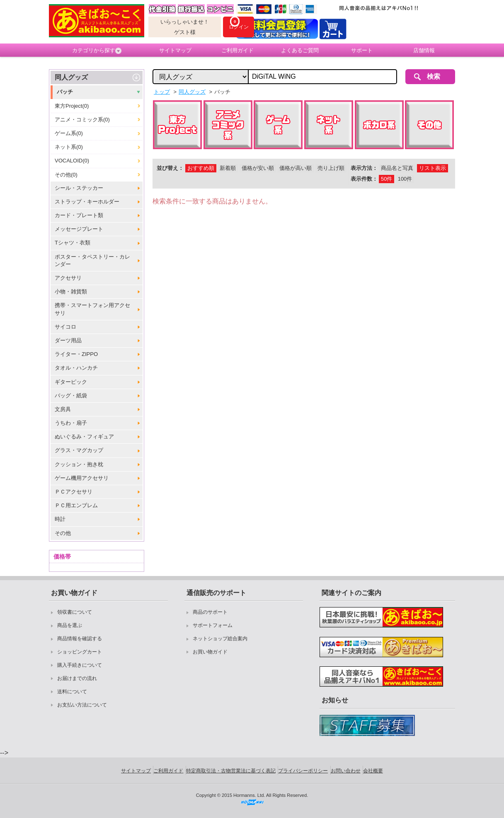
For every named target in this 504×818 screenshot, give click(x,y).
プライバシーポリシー (303, 771)
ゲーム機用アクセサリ (82, 478)
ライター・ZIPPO (76, 354)
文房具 (63, 409)
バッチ (65, 92)
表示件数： (364, 179)
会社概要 (373, 771)
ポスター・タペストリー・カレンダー (92, 260)
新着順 (228, 168)
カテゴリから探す (97, 51)
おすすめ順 (201, 168)
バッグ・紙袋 (71, 396)
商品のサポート (210, 612)
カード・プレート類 (79, 215)
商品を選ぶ (70, 625)
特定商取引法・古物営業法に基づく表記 (231, 771)
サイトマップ (175, 50)
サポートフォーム (213, 625)
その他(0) (66, 175)
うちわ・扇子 (71, 423)
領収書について (75, 612)
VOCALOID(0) (72, 161)
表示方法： (364, 168)
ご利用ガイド (237, 50)
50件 (386, 179)
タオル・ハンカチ (76, 368)
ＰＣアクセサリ (74, 492)
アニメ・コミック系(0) (82, 120)
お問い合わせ (346, 771)
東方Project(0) (72, 106)
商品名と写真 (397, 168)
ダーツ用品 (68, 340)
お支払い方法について (82, 705)
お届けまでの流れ (77, 678)
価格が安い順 (258, 168)
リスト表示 (433, 168)
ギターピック (71, 382)
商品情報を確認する (80, 639)
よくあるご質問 (300, 50)
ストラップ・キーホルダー (87, 202)
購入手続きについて (80, 665)
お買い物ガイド (210, 652)
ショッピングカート (80, 652)
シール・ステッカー (79, 188)
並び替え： (170, 168)
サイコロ (65, 327)
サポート (362, 50)
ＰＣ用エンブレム (76, 505)
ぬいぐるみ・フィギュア (84, 437)
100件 (405, 179)
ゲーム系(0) (69, 133)
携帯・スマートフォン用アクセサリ (92, 309)
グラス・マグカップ (79, 450)
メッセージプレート (79, 229)
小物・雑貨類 (71, 292)
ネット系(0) (69, 147)
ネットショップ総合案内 (220, 639)
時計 (60, 519)
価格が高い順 (296, 168)
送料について (72, 692)
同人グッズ (71, 77)
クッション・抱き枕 (79, 464)
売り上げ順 (331, 168)
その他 (63, 533)
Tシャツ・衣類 (73, 243)
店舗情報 (424, 50)
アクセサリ (68, 278)
